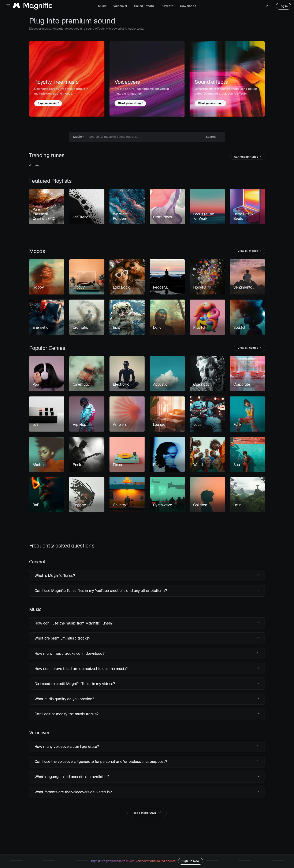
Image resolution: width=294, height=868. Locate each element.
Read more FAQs (147, 813)
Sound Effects (144, 6)
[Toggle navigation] (8, 6)
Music (102, 6)
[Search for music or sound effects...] (143, 137)
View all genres (250, 348)
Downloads (188, 6)
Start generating (131, 103)
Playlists (167, 6)
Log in (284, 6)
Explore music (49, 103)
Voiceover (120, 6)
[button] (147, 576)
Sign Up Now (191, 861)
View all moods (250, 251)
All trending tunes (248, 157)
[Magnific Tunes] (33, 6)
